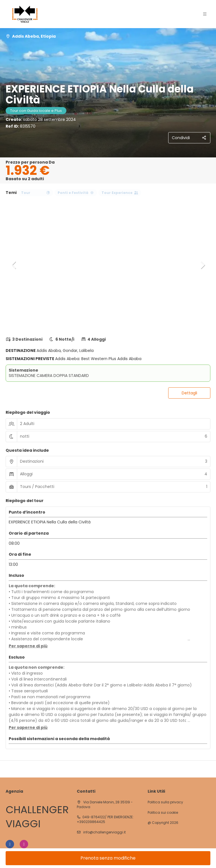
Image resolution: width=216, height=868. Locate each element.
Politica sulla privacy (165, 802)
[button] (14, 265)
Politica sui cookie (163, 813)
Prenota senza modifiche (108, 858)
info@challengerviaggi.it (104, 832)
